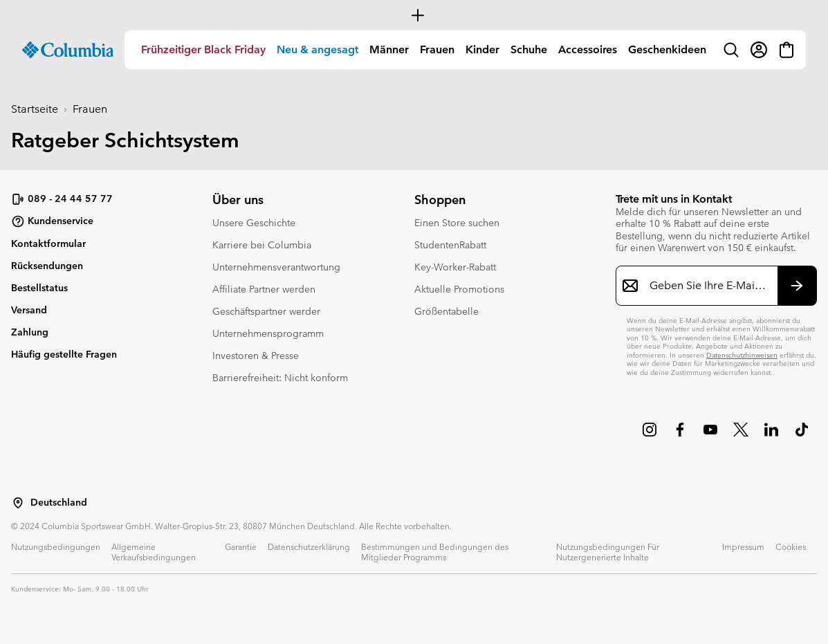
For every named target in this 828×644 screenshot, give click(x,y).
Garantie (241, 546)
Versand (29, 310)
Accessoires (588, 49)
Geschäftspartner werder (266, 311)
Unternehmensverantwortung (276, 267)
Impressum (743, 546)
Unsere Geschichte (254, 223)
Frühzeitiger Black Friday (203, 49)
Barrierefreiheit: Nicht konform (280, 378)
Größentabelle (447, 311)
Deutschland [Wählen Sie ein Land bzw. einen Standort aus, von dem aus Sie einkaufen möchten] (59, 503)
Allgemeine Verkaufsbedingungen (154, 552)
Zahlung (30, 332)
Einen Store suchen (457, 223)
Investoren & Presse (256, 356)
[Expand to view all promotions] (414, 15)
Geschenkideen (667, 49)
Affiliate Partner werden (264, 289)
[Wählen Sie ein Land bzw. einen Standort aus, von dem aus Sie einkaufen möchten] (18, 503)
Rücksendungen (47, 266)
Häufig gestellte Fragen (64, 354)
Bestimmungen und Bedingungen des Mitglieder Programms (435, 552)
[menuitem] (203, 50)
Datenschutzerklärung (309, 546)
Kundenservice (52, 221)
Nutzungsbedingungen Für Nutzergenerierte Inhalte (608, 552)
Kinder (482, 49)
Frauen (437, 49)
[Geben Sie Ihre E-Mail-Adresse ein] (708, 286)
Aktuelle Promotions (459, 289)
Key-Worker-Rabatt (455, 267)
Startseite (35, 109)
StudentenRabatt (450, 245)
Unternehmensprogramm (268, 333)
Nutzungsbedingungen (56, 546)
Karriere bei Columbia (262, 245)
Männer (389, 49)
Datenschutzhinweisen (742, 355)
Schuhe (529, 49)
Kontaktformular (48, 243)
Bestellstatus (39, 288)
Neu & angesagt (318, 49)
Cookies (791, 546)
